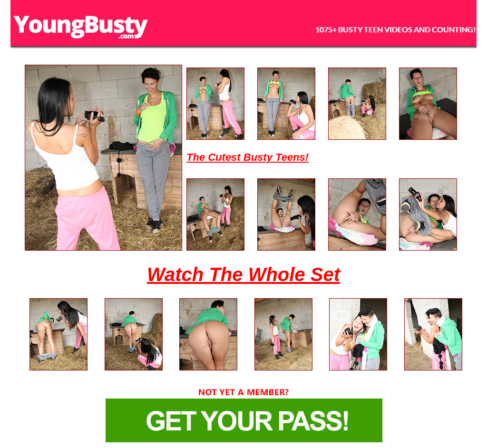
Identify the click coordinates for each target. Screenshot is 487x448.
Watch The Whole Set (243, 274)
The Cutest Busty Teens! (248, 157)
